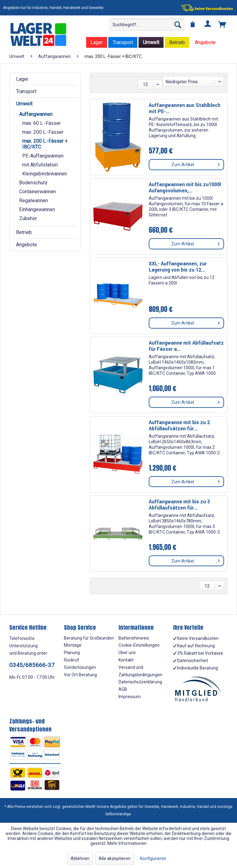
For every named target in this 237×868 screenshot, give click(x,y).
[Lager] (97, 42)
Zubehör (28, 218)
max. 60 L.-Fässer (42, 123)
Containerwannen (37, 192)
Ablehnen (80, 858)
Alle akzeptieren (115, 858)
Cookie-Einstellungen (139, 645)
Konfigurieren (153, 858)
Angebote (27, 245)
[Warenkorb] (222, 25)
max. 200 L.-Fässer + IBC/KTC (45, 144)
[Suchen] (178, 25)
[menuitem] (147, 25)
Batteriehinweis (134, 638)
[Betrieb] (177, 42)
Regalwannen (33, 201)
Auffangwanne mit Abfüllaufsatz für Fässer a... (186, 346)
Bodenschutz (33, 183)
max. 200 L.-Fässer (43, 132)
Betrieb (24, 232)
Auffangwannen (36, 114)
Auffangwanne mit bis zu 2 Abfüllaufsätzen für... (179, 426)
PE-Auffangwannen (43, 156)
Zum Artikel (195, 163)
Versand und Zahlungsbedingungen (140, 671)
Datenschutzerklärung (140, 682)
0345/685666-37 (32, 665)
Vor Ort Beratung (80, 675)
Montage (73, 645)
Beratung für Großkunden (89, 638)
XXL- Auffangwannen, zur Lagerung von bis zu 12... (178, 267)
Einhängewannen (37, 209)
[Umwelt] (151, 42)
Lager (22, 79)
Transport (26, 91)
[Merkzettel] (193, 25)
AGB (123, 689)
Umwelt (24, 104)
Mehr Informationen (127, 843)
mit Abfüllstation (40, 165)
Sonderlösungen (80, 667)
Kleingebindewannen (45, 174)
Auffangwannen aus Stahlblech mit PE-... (185, 108)
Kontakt (126, 660)
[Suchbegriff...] (147, 25)
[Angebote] (205, 42)
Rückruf (72, 660)
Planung (72, 653)
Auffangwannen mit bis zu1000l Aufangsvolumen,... (185, 188)
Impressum (130, 697)
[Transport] (123, 42)
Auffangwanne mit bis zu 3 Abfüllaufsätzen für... (179, 505)
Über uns (127, 653)
